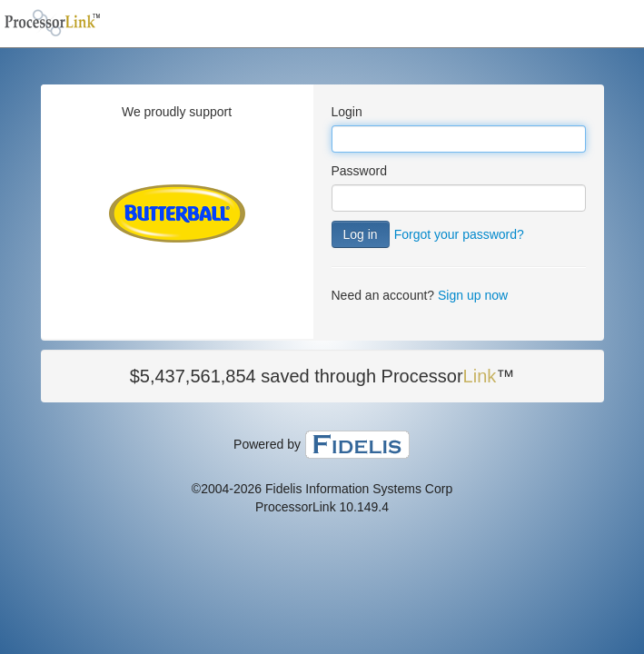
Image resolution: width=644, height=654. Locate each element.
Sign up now (473, 295)
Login (347, 112)
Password (359, 171)
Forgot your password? (459, 234)
